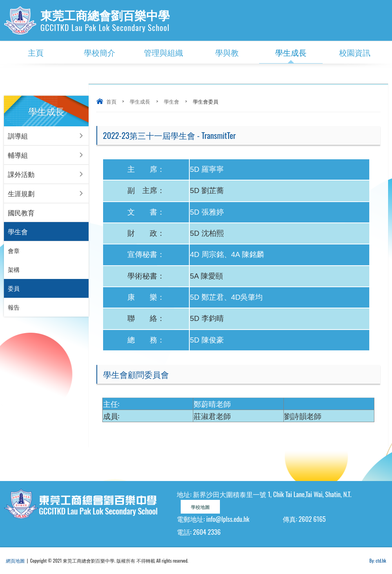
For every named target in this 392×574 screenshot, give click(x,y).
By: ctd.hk (378, 560)
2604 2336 (207, 532)
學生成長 (291, 52)
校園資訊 (355, 52)
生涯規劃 (21, 193)
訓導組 (18, 136)
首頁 (111, 101)
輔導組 (18, 155)
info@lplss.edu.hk (228, 519)
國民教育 (21, 212)
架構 (14, 270)
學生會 (171, 101)
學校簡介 (100, 52)
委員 (14, 289)
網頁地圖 (15, 560)
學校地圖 (200, 507)
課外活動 (21, 174)
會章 (14, 251)
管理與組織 (163, 52)
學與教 (227, 52)
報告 (14, 308)
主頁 (36, 52)
